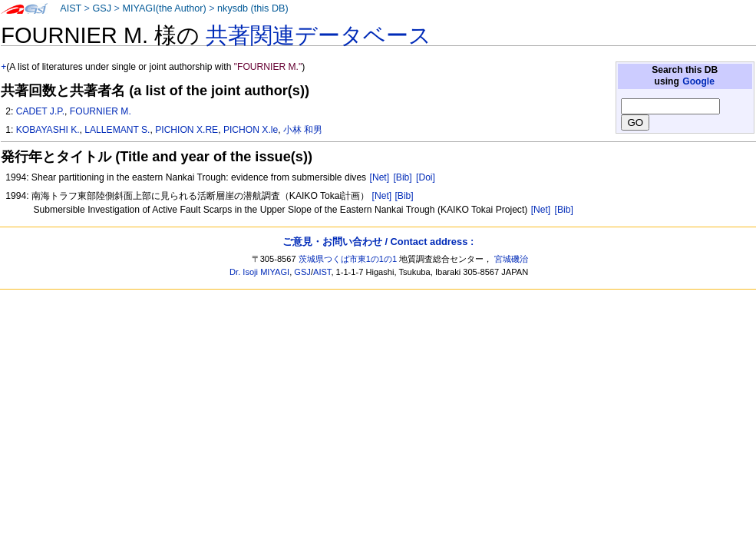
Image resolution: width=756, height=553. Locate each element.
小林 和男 (303, 130)
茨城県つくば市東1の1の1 (348, 259)
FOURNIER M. (101, 111)
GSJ (102, 8)
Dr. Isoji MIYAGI (259, 272)
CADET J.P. (40, 111)
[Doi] (426, 177)
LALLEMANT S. (117, 130)
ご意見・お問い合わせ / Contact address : (378, 242)
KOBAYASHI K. (48, 130)
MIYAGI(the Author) (164, 8)
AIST (71, 8)
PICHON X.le (251, 130)
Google (698, 81)
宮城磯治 (511, 259)
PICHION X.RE (187, 130)
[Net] (380, 177)
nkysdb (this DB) (253, 8)
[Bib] (402, 177)
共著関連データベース (319, 35)
